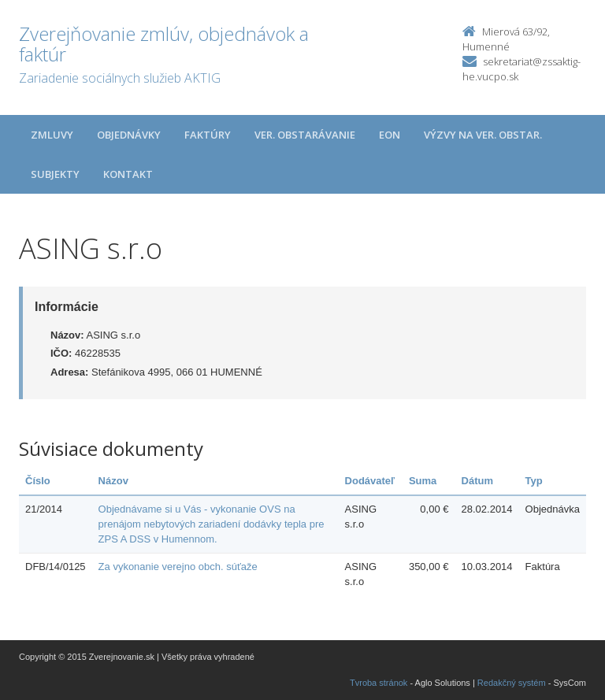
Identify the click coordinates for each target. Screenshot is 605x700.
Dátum (477, 481)
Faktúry (208, 135)
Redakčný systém (512, 683)
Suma (423, 481)
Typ (534, 481)
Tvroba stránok (379, 683)
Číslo (38, 481)
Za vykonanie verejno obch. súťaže (178, 567)
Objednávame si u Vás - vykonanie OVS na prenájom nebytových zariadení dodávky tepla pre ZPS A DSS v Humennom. (212, 524)
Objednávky (129, 135)
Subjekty (55, 174)
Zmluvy (52, 135)
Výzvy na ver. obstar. (483, 135)
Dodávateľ (370, 481)
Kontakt (128, 174)
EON (390, 135)
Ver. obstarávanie (305, 135)
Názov (113, 481)
